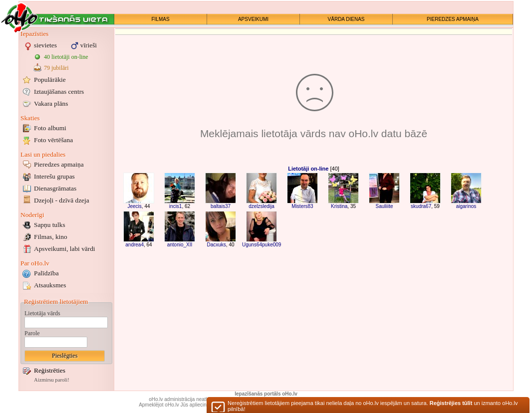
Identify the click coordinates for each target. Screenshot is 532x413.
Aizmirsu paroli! (52, 380)
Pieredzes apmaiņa (59, 164)
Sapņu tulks (50, 225)
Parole (32, 333)
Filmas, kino (51, 237)
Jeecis (134, 206)
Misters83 (302, 206)
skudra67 (421, 206)
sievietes (45, 45)
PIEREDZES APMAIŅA (453, 19)
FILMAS (160, 19)
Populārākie (50, 80)
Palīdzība (46, 273)
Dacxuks (216, 245)
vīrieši (89, 45)
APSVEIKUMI (253, 19)
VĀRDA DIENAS (346, 19)
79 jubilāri (56, 68)
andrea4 (134, 245)
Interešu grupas (54, 176)
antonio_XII (180, 245)
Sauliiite (384, 206)
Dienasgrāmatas (55, 188)
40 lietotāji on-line (66, 57)
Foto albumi (50, 128)
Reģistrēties (50, 370)
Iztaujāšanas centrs (59, 92)
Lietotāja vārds (42, 313)
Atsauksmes (50, 285)
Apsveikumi (65, 249)
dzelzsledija (262, 206)
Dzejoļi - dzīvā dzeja (62, 200)
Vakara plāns (51, 103)
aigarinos (466, 206)
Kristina (339, 206)
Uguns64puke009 (262, 245)
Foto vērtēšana (53, 140)
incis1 (176, 206)
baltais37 (221, 206)
